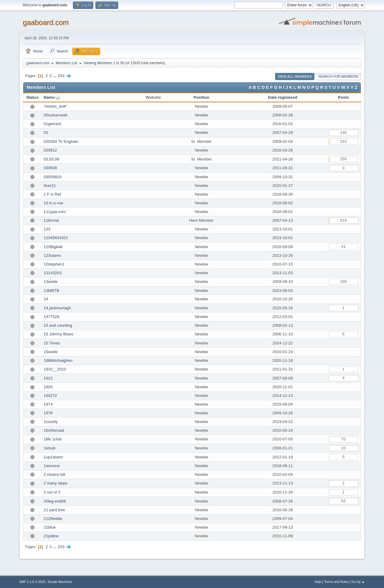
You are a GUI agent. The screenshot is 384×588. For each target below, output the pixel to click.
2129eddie (53, 519)
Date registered (283, 97)
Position (201, 97)
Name (49, 97)
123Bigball (53, 247)
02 (46, 132)
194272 (50, 396)
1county (51, 422)
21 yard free (54, 510)
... (55, 76)
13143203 (53, 273)
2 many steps (56, 483)
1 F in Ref (52, 194)
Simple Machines (60, 582)
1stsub (50, 448)
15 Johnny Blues (59, 334)
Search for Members (338, 76)
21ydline (51, 536)
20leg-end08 (55, 501)
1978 (48, 413)
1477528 (52, 317)
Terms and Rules (336, 582)
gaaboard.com (46, 22)
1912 (48, 378)
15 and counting (58, 325)
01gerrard (52, 124)
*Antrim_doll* (55, 106)
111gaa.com (55, 212)
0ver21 (50, 186)
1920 (48, 387)
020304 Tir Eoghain (61, 141)
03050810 (53, 177)
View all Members (295, 76)
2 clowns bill (55, 474)
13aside (51, 282)
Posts (343, 97)
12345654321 (56, 238)
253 (61, 76)
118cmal (51, 220)
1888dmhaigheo (58, 360)
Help (318, 582)
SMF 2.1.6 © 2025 (32, 582)
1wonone (52, 466)
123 (47, 229)
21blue (50, 527)
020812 (50, 150)
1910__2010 (55, 369)
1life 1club (53, 439)
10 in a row (54, 203)
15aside (51, 352)
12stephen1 (54, 264)
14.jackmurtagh (57, 308)
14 (46, 299)
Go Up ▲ (358, 582)
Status (32, 97)
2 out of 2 (52, 492)
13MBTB (52, 291)
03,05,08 (52, 159)
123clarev (52, 255)
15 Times (52, 343)
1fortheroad (54, 430)
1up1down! (54, 457)
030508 (50, 168)
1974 (48, 404)
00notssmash (56, 115)
